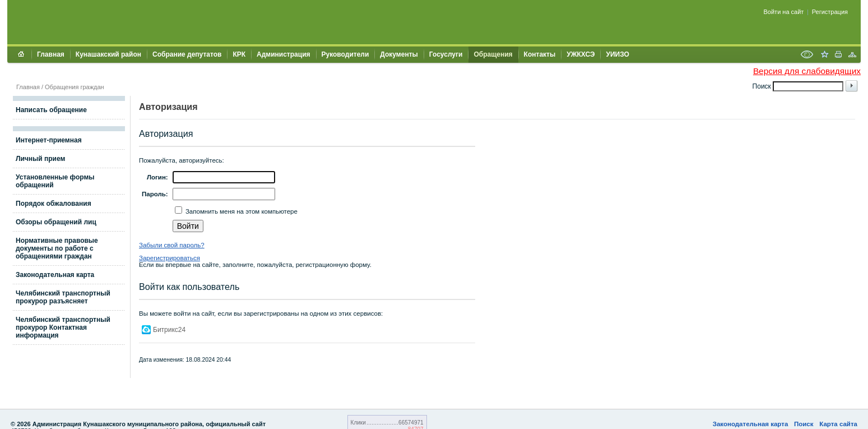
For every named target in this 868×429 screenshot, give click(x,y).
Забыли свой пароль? (172, 245)
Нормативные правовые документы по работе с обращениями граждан (57, 248)
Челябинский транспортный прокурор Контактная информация (63, 327)
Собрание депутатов (187, 54)
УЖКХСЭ (581, 54)
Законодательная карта (55, 275)
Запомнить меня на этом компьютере (241, 211)
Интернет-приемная (49, 140)
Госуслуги (446, 54)
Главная (51, 54)
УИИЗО (617, 54)
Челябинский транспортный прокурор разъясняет (63, 297)
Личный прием (40, 159)
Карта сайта (838, 424)
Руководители (345, 54)
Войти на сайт (784, 12)
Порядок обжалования (54, 204)
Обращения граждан (75, 87)
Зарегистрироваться (170, 258)
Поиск (804, 424)
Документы (399, 54)
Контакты (540, 54)
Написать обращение (51, 110)
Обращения (493, 54)
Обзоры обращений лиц (56, 222)
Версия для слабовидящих (807, 71)
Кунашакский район (108, 54)
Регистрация (830, 12)
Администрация (283, 54)
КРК (239, 54)
